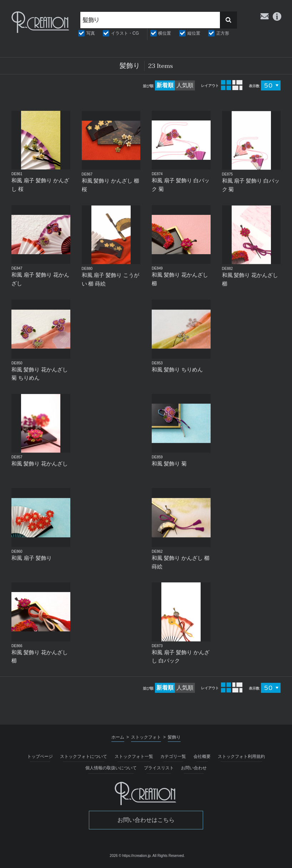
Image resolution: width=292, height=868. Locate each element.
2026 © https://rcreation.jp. (130, 856)
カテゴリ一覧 (173, 756)
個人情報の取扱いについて (111, 768)
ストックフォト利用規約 (241, 756)
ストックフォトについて (84, 756)
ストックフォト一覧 (134, 756)
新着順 (165, 85)
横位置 (165, 33)
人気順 (185, 85)
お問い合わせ (194, 768)
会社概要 (202, 756)
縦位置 (194, 33)
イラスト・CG (125, 33)
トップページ (40, 756)
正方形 (223, 33)
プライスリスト (159, 768)
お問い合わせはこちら (146, 820)
